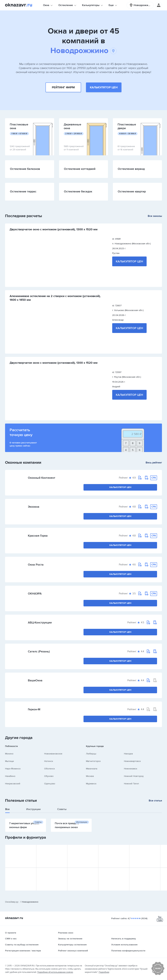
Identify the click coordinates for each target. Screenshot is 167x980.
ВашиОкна (35, 680)
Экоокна (34, 507)
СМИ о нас (11, 939)
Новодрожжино (83, 51)
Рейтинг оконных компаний (73, 951)
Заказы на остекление (70, 939)
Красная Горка (38, 536)
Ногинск (49, 761)
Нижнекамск (131, 769)
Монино (9, 754)
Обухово (49, 776)
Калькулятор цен (104, 87)
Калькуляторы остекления (72, 945)
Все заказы (155, 216)
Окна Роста (36, 565)
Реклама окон (66, 933)
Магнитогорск (93, 761)
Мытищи (9, 761)
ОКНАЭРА (35, 594)
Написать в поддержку (124, 939)
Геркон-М (34, 709)
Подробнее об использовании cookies (55, 972)
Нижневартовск (132, 761)
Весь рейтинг (154, 463)
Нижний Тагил (131, 784)
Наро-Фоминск (13, 769)
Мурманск (91, 784)
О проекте (11, 933)
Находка (128, 754)
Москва (90, 776)
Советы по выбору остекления (22, 945)
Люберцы (91, 754)
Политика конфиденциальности (128, 951)
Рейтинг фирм (63, 87)
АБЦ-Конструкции (40, 622)
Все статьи (155, 801)
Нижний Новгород (134, 776)
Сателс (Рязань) (39, 651)
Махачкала (92, 769)
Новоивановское (53, 754)
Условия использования (124, 945)
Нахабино (10, 776)
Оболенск (49, 769)
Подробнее (104, 972)
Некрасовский (13, 784)
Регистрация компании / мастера (23, 951)
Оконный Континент (42, 478)
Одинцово (50, 784)
